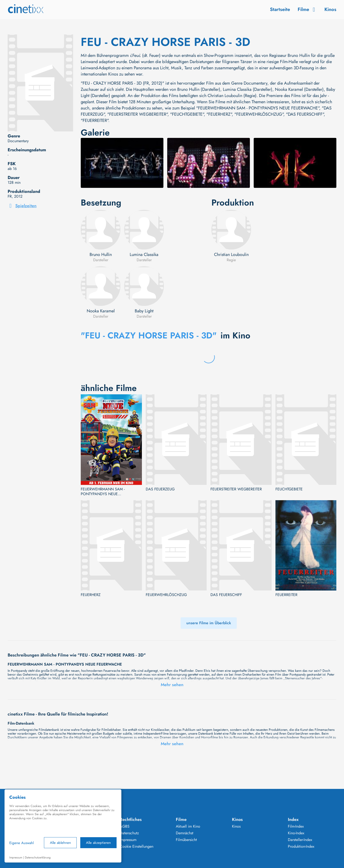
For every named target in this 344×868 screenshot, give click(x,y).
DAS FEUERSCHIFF (226, 595)
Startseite (280, 9)
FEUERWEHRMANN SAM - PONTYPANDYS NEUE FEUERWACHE (103, 492)
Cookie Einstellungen (137, 846)
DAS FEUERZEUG (160, 489)
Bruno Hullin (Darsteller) (199, 89)
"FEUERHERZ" (219, 114)
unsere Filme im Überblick (209, 623)
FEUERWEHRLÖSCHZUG (166, 595)
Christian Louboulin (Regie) (232, 96)
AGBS (125, 826)
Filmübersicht (186, 840)
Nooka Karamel (101, 311)
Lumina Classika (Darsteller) (248, 89)
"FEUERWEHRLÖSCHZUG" (259, 114)
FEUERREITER (286, 595)
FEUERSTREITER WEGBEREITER (236, 489)
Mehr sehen (172, 685)
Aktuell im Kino (188, 826)
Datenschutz (129, 833)
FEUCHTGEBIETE (289, 489)
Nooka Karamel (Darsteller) (299, 89)
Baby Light (144, 311)
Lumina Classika (144, 255)
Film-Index (296, 826)
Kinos (330, 9)
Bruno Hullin (101, 255)
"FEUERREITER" (94, 120)
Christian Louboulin (231, 255)
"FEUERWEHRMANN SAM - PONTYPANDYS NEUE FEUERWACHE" (258, 108)
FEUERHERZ (91, 595)
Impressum (128, 840)
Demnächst (185, 833)
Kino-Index (296, 833)
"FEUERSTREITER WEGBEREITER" (137, 114)
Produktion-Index (301, 846)
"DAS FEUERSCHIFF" (305, 114)
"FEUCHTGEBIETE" (187, 114)
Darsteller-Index (300, 840)
